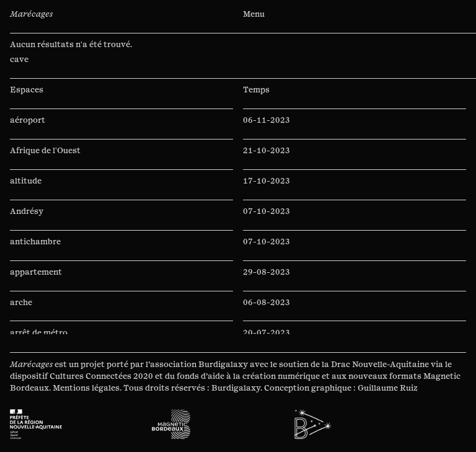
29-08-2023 (267, 272)
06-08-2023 (267, 303)
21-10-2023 (267, 151)
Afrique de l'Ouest (45, 151)
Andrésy (27, 211)
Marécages (31, 14)
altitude (26, 181)
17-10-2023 (267, 181)
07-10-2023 (267, 211)
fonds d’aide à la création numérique (248, 376)
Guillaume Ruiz (388, 388)
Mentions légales (86, 388)
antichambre (35, 242)
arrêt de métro (39, 333)
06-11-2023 (267, 120)
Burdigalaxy (223, 365)
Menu (254, 14)
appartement (36, 272)
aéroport (28, 120)
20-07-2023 (267, 333)
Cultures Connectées (90, 376)
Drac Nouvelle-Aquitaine (380, 365)
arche (21, 303)
